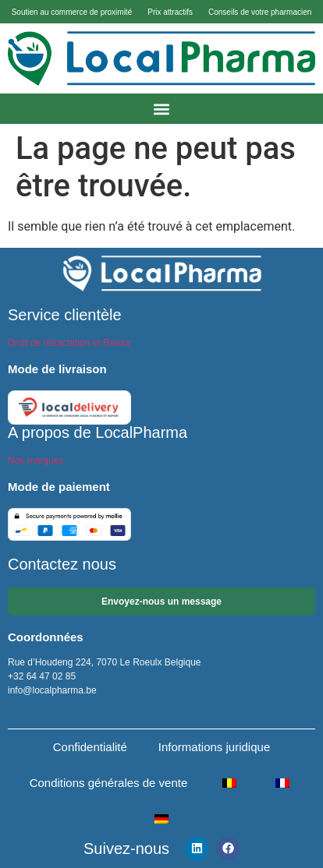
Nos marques (35, 460)
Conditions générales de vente (109, 783)
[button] (162, 109)
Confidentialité (90, 747)
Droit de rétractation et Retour (69, 343)
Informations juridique (214, 747)
